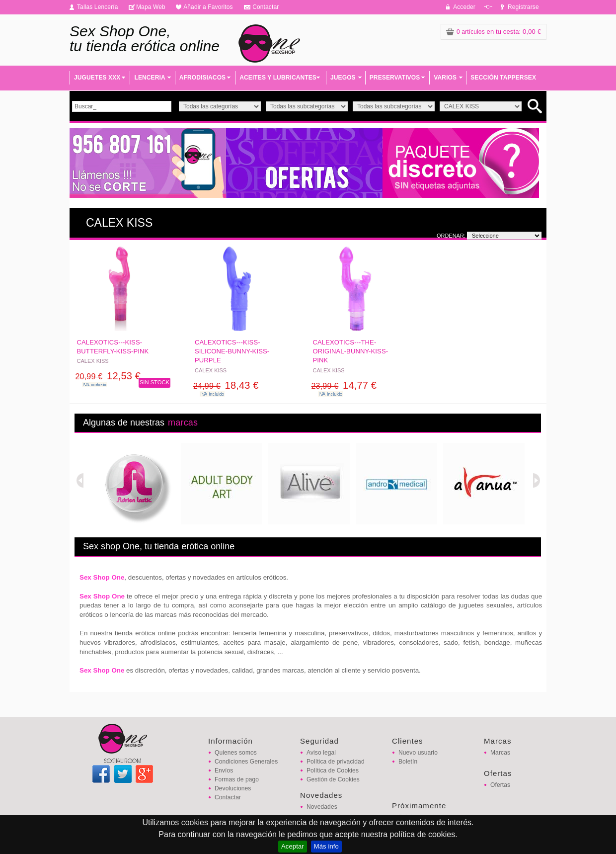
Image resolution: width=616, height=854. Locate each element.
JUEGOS (343, 78)
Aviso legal (321, 753)
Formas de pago (237, 779)
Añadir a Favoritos (208, 7)
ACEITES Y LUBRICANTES (278, 78)
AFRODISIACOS (202, 78)
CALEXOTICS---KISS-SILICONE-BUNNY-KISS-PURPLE (232, 351)
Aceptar (293, 846)
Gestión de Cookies (333, 779)
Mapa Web (151, 7)
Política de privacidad (336, 762)
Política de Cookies (333, 770)
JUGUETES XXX (97, 78)
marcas (183, 423)
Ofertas (500, 785)
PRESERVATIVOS (395, 78)
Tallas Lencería (98, 7)
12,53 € (108, 376)
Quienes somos (236, 753)
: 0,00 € (494, 32)
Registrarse (523, 7)
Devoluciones (233, 788)
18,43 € (226, 385)
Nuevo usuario (418, 753)
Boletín (408, 762)
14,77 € (344, 385)
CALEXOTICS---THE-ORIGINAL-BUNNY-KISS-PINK (351, 351)
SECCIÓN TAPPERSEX (503, 78)
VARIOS (445, 78)
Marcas (500, 753)
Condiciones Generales (246, 762)
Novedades (322, 807)
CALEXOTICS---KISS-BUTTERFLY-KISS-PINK (113, 347)
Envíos (224, 770)
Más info (326, 846)
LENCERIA (150, 78)
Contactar (266, 7)
